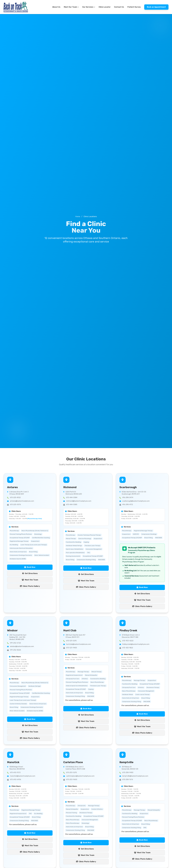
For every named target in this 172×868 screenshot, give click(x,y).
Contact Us (119, 7)
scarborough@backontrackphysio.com (136, 501)
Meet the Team (30, 580)
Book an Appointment (156, 7)
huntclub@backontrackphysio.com (79, 644)
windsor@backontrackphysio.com (22, 646)
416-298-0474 (128, 498)
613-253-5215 (71, 773)
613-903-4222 (128, 641)
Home (78, 217)
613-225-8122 (15, 498)
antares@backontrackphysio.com (22, 501)
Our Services (89, 7)
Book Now (30, 567)
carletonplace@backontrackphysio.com (80, 776)
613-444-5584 (72, 498)
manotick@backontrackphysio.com (23, 776)
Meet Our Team (71, 7)
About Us (56, 7)
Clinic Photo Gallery (30, 586)
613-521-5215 (71, 641)
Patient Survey (134, 7)
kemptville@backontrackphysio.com (135, 776)
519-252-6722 (15, 643)
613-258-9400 (128, 773)
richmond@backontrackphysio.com (79, 501)
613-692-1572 (15, 773)
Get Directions (30, 573)
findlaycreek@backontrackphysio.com (136, 644)
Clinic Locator (105, 7)
